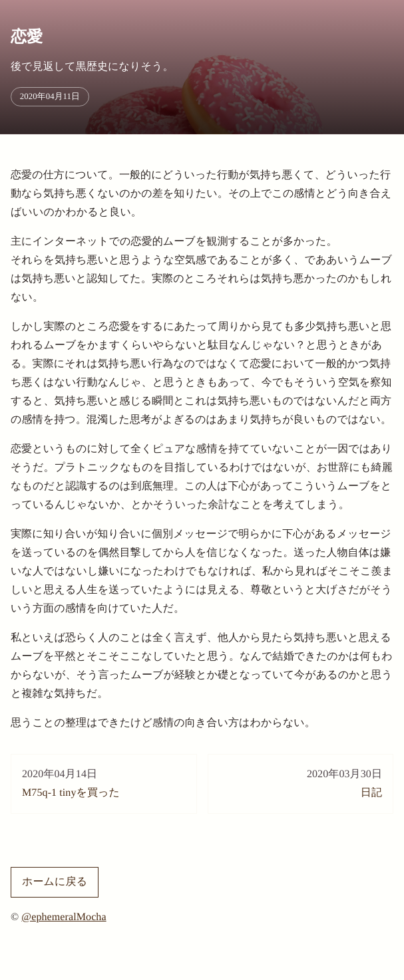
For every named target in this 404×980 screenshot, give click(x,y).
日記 (301, 782)
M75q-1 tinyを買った (104, 782)
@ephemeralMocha (64, 917)
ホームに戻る (55, 882)
